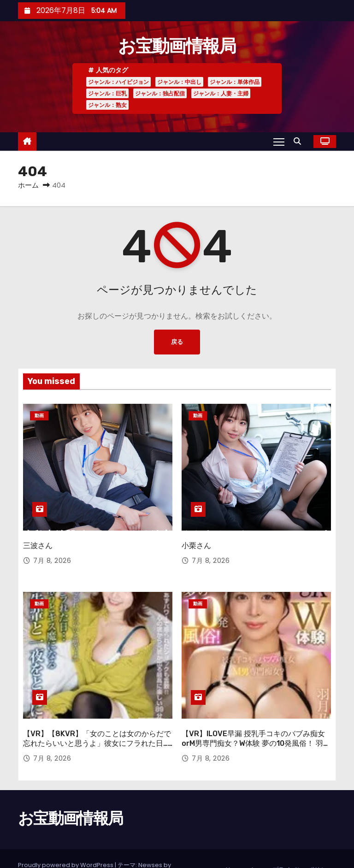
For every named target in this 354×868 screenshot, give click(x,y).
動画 (39, 416)
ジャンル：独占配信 (160, 93)
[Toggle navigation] (279, 142)
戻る (177, 342)
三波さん (38, 534)
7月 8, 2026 (52, 549)
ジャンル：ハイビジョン (118, 82)
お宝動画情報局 (177, 46)
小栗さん (196, 534)
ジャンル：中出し (179, 82)
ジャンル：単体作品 (235, 82)
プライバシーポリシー (302, 847)
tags (258, 847)
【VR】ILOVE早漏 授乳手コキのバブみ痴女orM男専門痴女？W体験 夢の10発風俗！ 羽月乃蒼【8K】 (256, 721)
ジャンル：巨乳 (107, 93)
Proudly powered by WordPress (66, 842)
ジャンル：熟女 (107, 105)
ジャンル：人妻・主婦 (221, 93)
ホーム (28, 185)
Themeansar (37, 852)
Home (235, 847)
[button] (300, 141)
